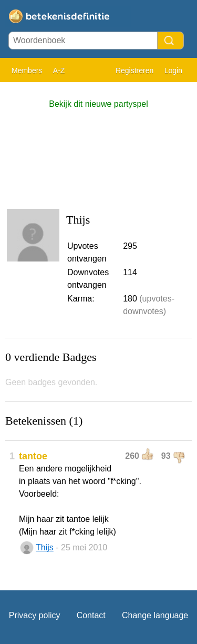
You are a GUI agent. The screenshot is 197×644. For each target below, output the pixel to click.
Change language (155, 615)
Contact (91, 615)
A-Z (59, 71)
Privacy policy (35, 615)
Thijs (45, 547)
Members (27, 71)
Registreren (134, 71)
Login (173, 71)
